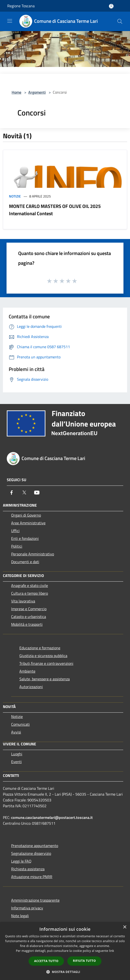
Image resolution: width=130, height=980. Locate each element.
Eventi (16, 762)
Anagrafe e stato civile (30, 585)
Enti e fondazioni (25, 538)
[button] (65, 972)
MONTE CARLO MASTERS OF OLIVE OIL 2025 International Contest (55, 210)
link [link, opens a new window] (111, 951)
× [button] (125, 927)
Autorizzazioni (31, 687)
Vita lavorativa (23, 601)
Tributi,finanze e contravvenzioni (46, 663)
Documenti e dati (25, 562)
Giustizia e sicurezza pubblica (43, 656)
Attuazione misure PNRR (32, 877)
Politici (17, 546)
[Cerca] (120, 21)
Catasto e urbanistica (29, 617)
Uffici (15, 531)
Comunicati (20, 724)
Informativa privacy (27, 908)
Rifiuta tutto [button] (84, 961)
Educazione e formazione (40, 648)
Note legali (20, 916)
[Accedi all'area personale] (111, 6)
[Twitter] (24, 493)
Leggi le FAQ (21, 861)
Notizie (15, 196)
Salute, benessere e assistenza (45, 679)
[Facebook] (12, 493)
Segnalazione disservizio (31, 853)
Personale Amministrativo (33, 554)
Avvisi (16, 732)
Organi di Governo (26, 515)
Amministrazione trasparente (35, 900)
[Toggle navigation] (10, 21)
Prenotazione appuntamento (35, 846)
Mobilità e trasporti (27, 624)
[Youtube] (37, 493)
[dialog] (65, 951)
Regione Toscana (21, 6)
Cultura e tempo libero (30, 593)
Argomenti (37, 92)
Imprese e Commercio (29, 609)
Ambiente (27, 671)
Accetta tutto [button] (46, 961)
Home (16, 92)
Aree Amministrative (28, 523)
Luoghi (17, 754)
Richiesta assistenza (28, 869)
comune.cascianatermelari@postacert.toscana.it (52, 817)
